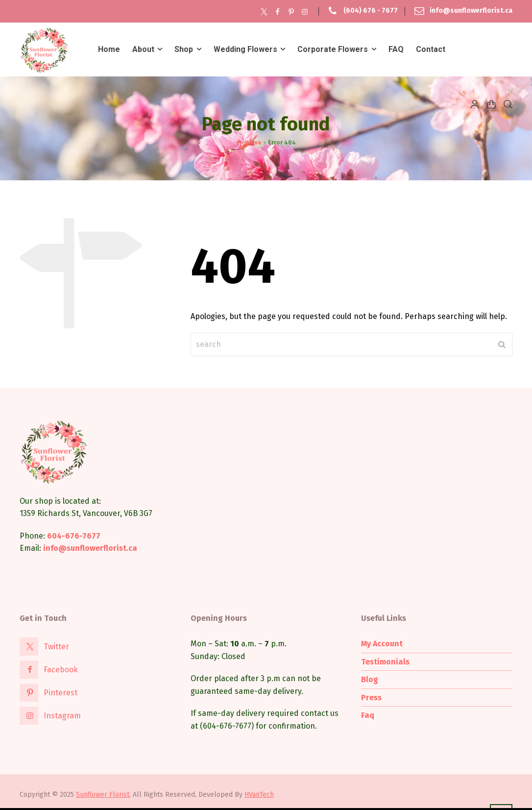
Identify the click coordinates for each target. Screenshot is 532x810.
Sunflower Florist (103, 795)
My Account (382, 644)
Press (371, 698)
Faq (368, 715)
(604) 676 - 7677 (371, 11)
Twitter (56, 647)
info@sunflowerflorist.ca (471, 11)
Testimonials (385, 662)
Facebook (61, 670)
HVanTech (259, 795)
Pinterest (60, 693)
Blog (370, 679)
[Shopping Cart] (491, 104)
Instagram (62, 716)
